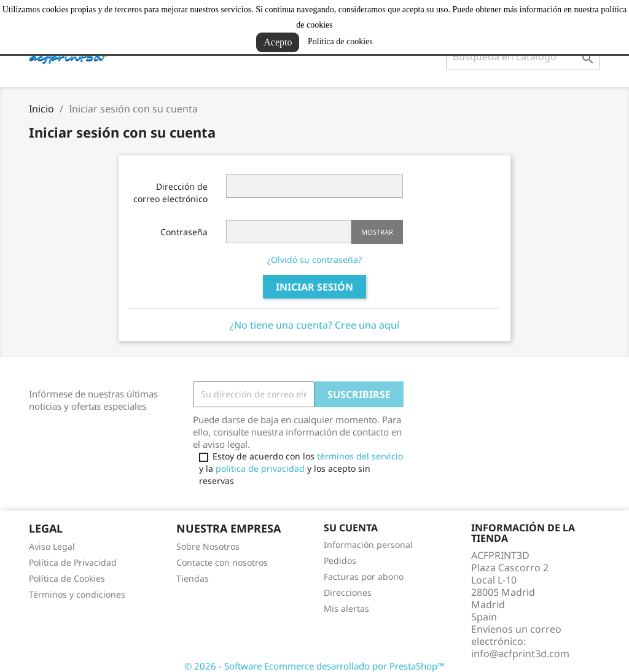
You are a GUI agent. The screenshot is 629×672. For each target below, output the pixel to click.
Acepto (278, 42)
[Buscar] (523, 57)
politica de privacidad (260, 468)
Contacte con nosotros (222, 562)
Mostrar (377, 232)
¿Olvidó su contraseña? (314, 260)
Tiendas (193, 578)
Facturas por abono (364, 576)
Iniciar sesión (314, 287)
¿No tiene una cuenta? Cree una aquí (314, 325)
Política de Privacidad (73, 562)
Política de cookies (340, 41)
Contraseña (184, 232)
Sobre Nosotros (208, 546)
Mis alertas (346, 608)
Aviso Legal (52, 546)
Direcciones (348, 592)
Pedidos (340, 561)
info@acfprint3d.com (520, 654)
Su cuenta (351, 528)
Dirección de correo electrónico (170, 193)
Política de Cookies (67, 578)
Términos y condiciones (77, 594)
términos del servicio (360, 456)
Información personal (368, 545)
